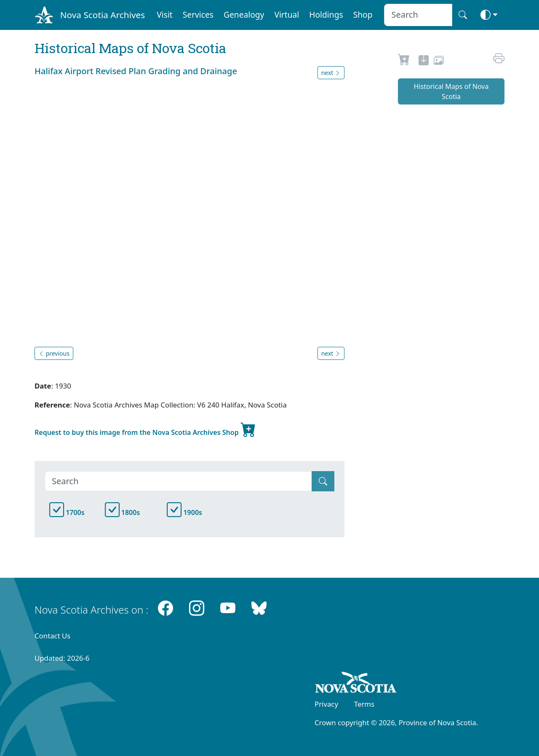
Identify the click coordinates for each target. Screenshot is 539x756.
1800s (123, 512)
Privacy (326, 704)
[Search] (178, 481)
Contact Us (52, 636)
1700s (67, 512)
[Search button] (463, 15)
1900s (184, 512)
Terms (364, 704)
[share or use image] (439, 62)
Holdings (326, 15)
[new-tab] (424, 62)
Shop (363, 15)
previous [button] (54, 353)
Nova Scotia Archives (103, 15)
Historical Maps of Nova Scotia (451, 91)
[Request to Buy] (404, 62)
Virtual (287, 15)
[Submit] (323, 481)
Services (198, 15)
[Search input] (418, 15)
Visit (165, 15)
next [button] (331, 73)
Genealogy (244, 15)
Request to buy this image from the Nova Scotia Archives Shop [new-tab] (145, 429)
